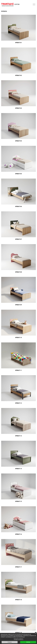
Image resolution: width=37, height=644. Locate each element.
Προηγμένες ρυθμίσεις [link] (19, 639)
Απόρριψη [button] (10, 642)
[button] (34, 5)
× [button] (36, 633)
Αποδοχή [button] (28, 642)
